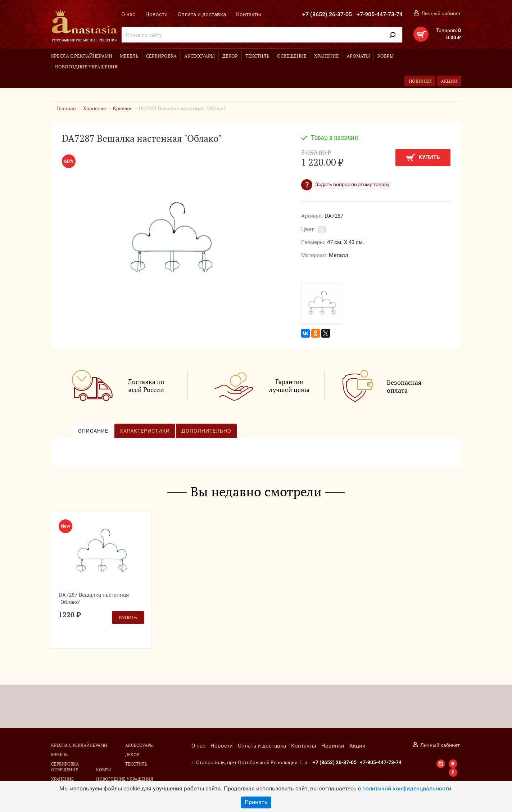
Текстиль (257, 56)
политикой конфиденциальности (407, 788)
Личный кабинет (441, 13)
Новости (157, 14)
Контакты (249, 14)
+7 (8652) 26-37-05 (327, 14)
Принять (256, 802)
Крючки (122, 108)
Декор (230, 56)
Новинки (420, 81)
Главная (66, 108)
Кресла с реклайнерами (82, 56)
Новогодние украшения (86, 67)
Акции (449, 81)
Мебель (129, 56)
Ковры (386, 56)
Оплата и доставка (202, 14)
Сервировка (161, 56)
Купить (423, 157)
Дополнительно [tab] (206, 431)
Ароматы (358, 56)
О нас (128, 14)
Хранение (327, 56)
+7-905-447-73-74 (380, 14)
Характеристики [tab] (145, 431)
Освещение (292, 56)
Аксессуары (200, 56)
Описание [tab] (93, 431)
